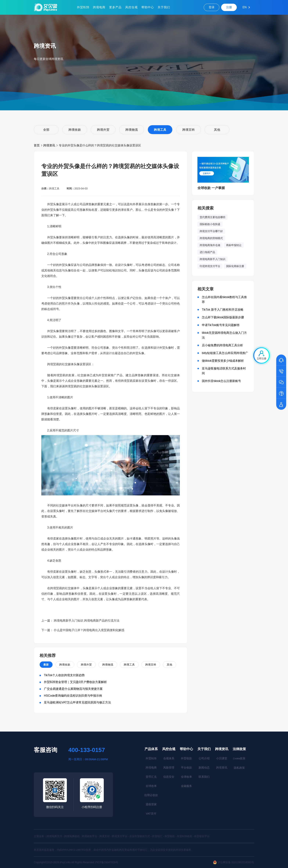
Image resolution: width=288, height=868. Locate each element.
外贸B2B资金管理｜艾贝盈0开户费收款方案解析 (75, 682)
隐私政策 (239, 768)
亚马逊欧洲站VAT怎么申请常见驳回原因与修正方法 (77, 702)
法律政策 (239, 749)
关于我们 (164, 7)
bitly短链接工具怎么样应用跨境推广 (225, 353)
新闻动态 (204, 767)
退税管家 (151, 804)
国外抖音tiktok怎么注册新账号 (221, 381)
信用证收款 (151, 795)
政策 (239, 758)
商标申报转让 (234, 245)
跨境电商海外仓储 (210, 245)
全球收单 (151, 786)
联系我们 (204, 777)
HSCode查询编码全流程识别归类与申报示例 (73, 696)
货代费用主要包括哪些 (213, 217)
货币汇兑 (151, 777)
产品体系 (151, 749)
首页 (37, 145)
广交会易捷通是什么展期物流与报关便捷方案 (73, 689)
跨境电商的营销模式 (211, 238)
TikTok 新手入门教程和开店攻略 (223, 310)
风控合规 (132, 7)
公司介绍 (204, 758)
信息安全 (169, 777)
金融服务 (186, 786)
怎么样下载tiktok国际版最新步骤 (223, 317)
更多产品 (115, 7)
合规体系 (169, 758)
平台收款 (186, 767)
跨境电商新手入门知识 (213, 259)
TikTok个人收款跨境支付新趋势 (64, 675)
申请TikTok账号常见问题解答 (221, 325)
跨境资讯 (49, 145)
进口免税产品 (207, 252)
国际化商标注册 (235, 266)
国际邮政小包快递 (210, 224)
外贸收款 (186, 758)
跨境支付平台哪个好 (211, 231)
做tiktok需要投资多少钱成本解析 (223, 361)
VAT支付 (151, 813)
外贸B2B (83, 7)
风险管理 (169, 767)
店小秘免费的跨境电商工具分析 (222, 345)
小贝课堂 (222, 758)
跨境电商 (99, 7)
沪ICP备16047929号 (106, 862)
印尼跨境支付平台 (210, 266)
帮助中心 (148, 7)
